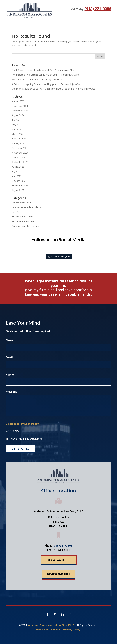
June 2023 (17, 176)
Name (10, 340)
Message (12, 392)
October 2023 (19, 157)
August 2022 (18, 190)
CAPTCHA (12, 431)
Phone (10, 375)
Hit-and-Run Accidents (23, 217)
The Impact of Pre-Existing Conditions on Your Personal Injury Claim (45, 75)
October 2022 (19, 181)
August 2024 (18, 115)
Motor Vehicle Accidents (24, 221)
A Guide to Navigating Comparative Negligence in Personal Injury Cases (47, 84)
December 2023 (20, 148)
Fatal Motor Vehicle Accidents (26, 207)
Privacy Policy (30, 424)
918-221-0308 (63, 546)
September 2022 (20, 185)
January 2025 (18, 101)
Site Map (56, 630)
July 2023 (16, 171)
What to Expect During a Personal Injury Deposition (37, 79)
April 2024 (17, 129)
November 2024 (20, 106)
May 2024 (17, 125)
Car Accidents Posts (22, 203)
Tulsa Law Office (59, 560)
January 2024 (18, 143)
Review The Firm (58, 574)
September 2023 (20, 162)
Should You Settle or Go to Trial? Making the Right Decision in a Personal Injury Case (53, 89)
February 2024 (19, 139)
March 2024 (18, 134)
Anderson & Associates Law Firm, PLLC (51, 625)
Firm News (17, 212)
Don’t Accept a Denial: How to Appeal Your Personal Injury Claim (44, 70)
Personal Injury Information (25, 226)
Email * (10, 357)
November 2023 (20, 153)
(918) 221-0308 (98, 9)
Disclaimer (12, 424)
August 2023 (18, 167)
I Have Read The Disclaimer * (27, 439)
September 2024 (20, 111)
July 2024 (16, 120)
